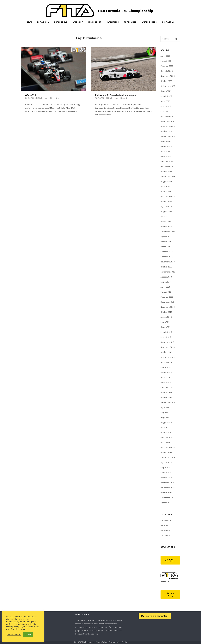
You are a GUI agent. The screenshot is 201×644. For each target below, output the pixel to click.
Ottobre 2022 (166, 202)
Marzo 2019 (166, 337)
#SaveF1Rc (31, 95)
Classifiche (113, 22)
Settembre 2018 (168, 357)
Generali (164, 525)
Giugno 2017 (166, 418)
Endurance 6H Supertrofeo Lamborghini (116, 95)
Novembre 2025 (168, 76)
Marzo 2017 (166, 433)
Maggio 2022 (166, 212)
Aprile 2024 (165, 151)
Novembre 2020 (168, 262)
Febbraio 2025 (167, 111)
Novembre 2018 (168, 347)
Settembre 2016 (168, 458)
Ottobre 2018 (166, 352)
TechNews (165, 536)
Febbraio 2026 (167, 66)
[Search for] (170, 39)
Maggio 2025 (166, 96)
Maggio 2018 (166, 372)
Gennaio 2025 (167, 116)
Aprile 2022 (165, 217)
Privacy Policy (101, 642)
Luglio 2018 (166, 367)
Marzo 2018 (166, 382)
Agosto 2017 (166, 407)
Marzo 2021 (166, 247)
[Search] (176, 39)
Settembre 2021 (168, 232)
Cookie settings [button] (14, 635)
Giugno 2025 (166, 91)
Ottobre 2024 (166, 131)
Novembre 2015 (168, 488)
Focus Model (166, 520)
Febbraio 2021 (167, 252)
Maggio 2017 (166, 423)
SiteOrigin (123, 642)
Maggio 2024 (166, 146)
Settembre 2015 (168, 498)
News (29, 22)
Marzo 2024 (166, 156)
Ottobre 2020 (166, 267)
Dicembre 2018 (167, 342)
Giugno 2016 (166, 473)
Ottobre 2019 (166, 312)
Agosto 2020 (166, 277)
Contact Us (168, 22)
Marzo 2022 (166, 222)
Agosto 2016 (166, 463)
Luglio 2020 (166, 282)
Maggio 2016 (166, 478)
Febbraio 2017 (167, 438)
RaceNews (56, 98)
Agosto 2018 (166, 362)
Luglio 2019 (166, 322)
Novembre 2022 (168, 197)
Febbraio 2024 (167, 161)
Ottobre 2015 (166, 493)
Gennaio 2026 (167, 71)
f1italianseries (43, 98)
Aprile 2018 (165, 377)
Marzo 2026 (166, 61)
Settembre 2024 (168, 136)
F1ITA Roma (43, 22)
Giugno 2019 (166, 327)
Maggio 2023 (166, 182)
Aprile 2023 (165, 187)
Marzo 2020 (166, 292)
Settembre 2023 (168, 177)
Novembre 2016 (168, 448)
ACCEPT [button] (28, 635)
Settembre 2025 (168, 86)
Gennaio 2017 (167, 443)
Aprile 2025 (165, 101)
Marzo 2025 (166, 106)
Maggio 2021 (166, 242)
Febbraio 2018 (167, 387)
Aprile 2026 (165, 56)
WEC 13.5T (78, 22)
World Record (149, 22)
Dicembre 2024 (167, 121)
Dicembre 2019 (167, 302)
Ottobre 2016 (166, 453)
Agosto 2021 (166, 237)
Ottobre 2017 (166, 397)
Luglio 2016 (166, 468)
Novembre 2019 (168, 307)
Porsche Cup (61, 22)
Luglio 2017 (166, 413)
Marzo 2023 (166, 192)
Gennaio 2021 (167, 257)
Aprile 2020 (165, 287)
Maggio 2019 (166, 332)
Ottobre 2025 (166, 81)
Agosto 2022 (166, 207)
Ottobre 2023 (166, 172)
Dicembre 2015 (167, 483)
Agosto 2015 (166, 503)
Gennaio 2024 (167, 167)
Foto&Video (130, 22)
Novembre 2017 (168, 392)
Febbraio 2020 (167, 297)
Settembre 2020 (168, 272)
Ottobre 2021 (166, 227)
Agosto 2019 (166, 317)
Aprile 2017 (165, 428)
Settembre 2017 (168, 402)
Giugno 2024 (166, 141)
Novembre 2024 (168, 126)
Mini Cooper (95, 22)
